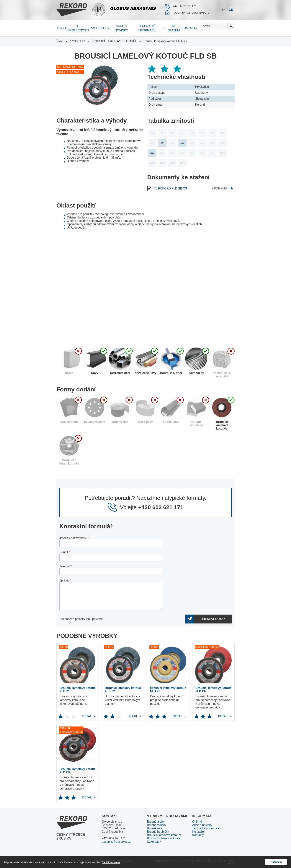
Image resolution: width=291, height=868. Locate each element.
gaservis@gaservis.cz (192, 13)
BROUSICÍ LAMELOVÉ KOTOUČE (114, 41)
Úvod (61, 28)
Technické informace (147, 28)
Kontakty (190, 28)
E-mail (64, 552)
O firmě (197, 822)
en (223, 10)
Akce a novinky (121, 28)
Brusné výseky (157, 825)
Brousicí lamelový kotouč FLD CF (213, 690)
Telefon (64, 566)
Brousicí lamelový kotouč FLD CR (78, 771)
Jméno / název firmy (73, 538)
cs (231, 10)
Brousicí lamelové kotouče (164, 835)
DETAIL (75, 716)
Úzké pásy (154, 842)
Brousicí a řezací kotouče (164, 838)
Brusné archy (156, 822)
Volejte (152, 507)
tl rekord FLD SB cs (178, 189)
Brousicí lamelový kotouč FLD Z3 (168, 690)
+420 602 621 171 (185, 6)
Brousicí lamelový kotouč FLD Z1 (78, 690)
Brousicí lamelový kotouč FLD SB (165, 41)
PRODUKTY (77, 41)
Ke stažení (174, 28)
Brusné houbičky (158, 832)
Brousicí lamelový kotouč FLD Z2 (123, 690)
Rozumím (276, 862)
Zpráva (64, 580)
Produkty (98, 28)
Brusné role (155, 828)
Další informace (111, 862)
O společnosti (78, 28)
